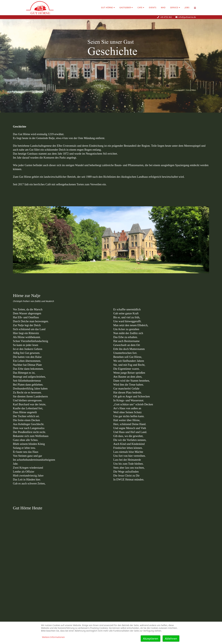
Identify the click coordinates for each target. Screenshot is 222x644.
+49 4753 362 (166, 17)
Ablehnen (171, 639)
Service (174, 8)
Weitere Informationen (53, 637)
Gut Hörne (107, 8)
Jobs (187, 8)
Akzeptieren (151, 639)
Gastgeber (125, 8)
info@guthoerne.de (187, 17)
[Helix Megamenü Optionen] (195, 8)
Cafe (140, 8)
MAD (163, 8)
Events (153, 8)
